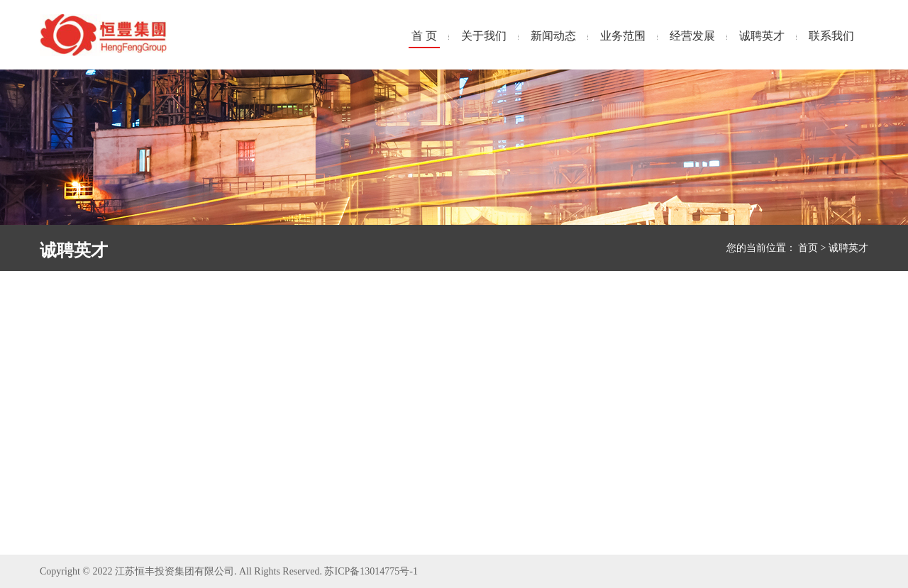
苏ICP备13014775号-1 (371, 571)
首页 (808, 248)
